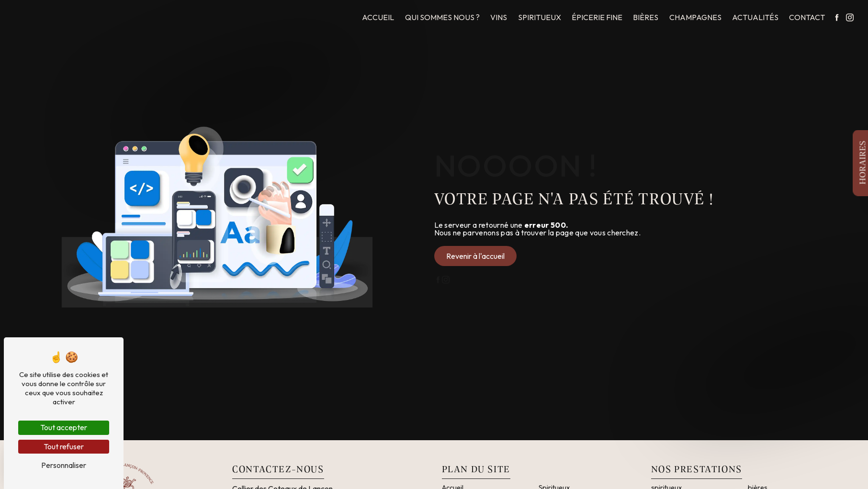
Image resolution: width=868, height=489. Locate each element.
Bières (646, 17)
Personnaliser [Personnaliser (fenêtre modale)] (64, 465)
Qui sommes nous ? (442, 17)
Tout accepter (64, 427)
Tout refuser (64, 446)
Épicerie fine (597, 17)
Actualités (755, 17)
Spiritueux (540, 17)
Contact (807, 17)
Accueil (378, 17)
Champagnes (695, 17)
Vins (499, 17)
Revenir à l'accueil (475, 256)
